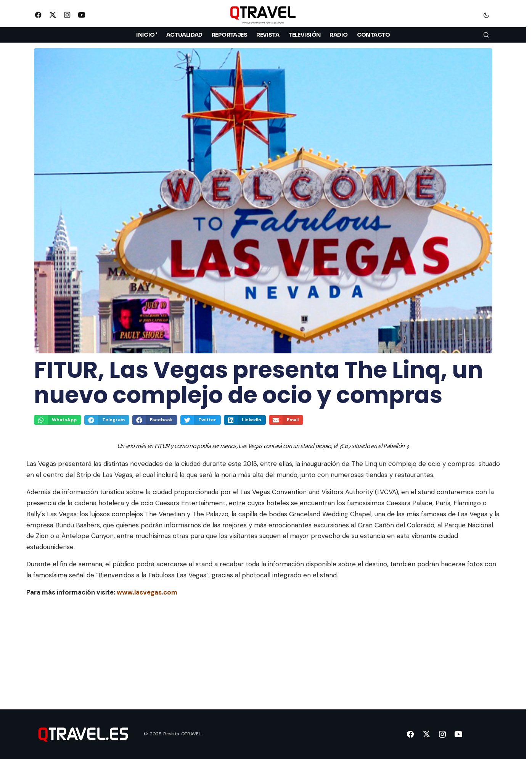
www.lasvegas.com (147, 592)
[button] (486, 15)
